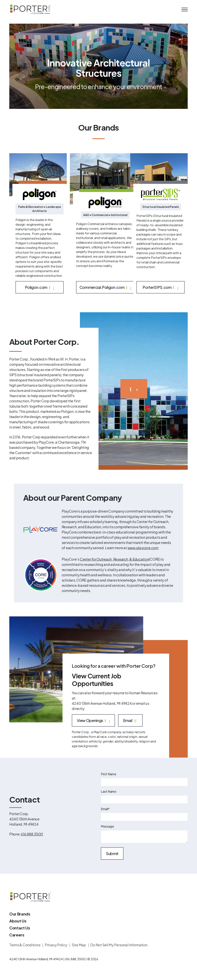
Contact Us (20, 928)
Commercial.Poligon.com (105, 287)
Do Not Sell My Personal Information (119, 945)
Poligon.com (40, 287)
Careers (17, 935)
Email (130, 720)
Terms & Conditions (25, 945)
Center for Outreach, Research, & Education (114, 559)
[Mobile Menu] (185, 9)
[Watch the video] (134, 389)
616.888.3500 (32, 834)
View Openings (93, 720)
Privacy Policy (56, 945)
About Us (18, 921)
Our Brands (20, 914)
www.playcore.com (143, 548)
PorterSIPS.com (160, 287)
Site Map (79, 945)
